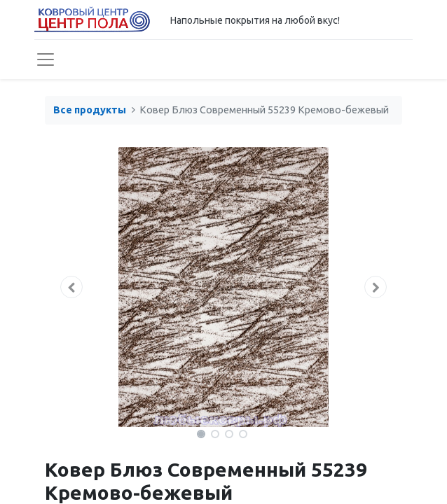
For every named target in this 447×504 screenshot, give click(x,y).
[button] (72, 287)
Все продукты (90, 110)
